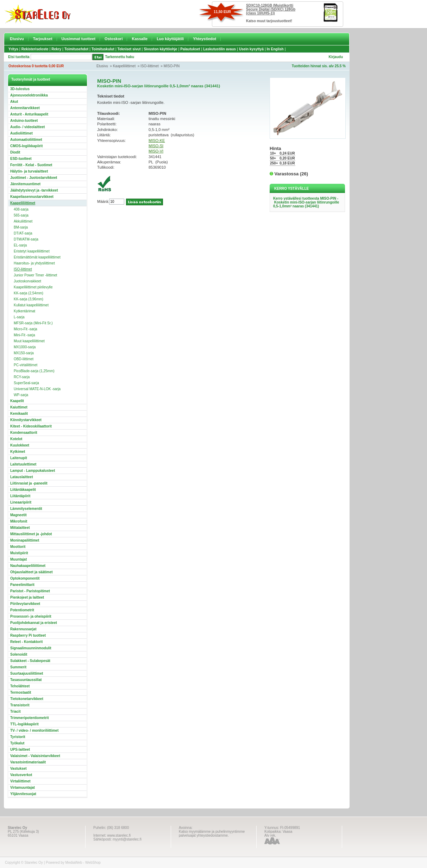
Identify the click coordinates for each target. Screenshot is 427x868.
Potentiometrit (22, 610)
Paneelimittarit (22, 585)
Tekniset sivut (129, 49)
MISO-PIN (172, 66)
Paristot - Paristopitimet (30, 591)
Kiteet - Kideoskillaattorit (31, 426)
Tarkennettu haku (120, 57)
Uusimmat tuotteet (79, 39)
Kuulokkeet (20, 445)
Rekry (56, 49)
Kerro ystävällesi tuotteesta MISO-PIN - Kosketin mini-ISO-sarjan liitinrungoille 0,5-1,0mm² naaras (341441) (306, 202)
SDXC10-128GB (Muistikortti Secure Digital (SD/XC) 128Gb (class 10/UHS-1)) (271, 9)
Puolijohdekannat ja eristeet (34, 623)
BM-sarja (21, 227)
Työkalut (17, 743)
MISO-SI (156, 146)
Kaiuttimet (19, 407)
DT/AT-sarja (23, 233)
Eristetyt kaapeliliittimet (32, 251)
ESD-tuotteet (21, 159)
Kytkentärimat (24, 311)
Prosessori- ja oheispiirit (31, 616)
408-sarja (21, 209)
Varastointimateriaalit (28, 762)
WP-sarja (21, 395)
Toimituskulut (103, 49)
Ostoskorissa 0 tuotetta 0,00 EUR (36, 66)
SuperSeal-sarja (26, 383)
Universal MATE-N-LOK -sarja (37, 389)
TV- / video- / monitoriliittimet (34, 730)
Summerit (18, 667)
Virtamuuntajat (23, 788)
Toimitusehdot (76, 49)
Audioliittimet (21, 133)
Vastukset (18, 769)
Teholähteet (20, 686)
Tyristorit (18, 737)
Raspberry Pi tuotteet (28, 635)
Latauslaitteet (21, 477)
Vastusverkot (21, 775)
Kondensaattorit (24, 433)
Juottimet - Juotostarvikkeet (34, 178)
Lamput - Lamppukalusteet (33, 471)
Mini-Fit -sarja (24, 335)
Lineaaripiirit (21, 502)
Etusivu (17, 39)
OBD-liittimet (24, 359)
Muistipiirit (19, 553)
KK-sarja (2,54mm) (29, 293)
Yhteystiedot (205, 39)
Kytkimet (18, 452)
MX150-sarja (24, 353)
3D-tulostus (20, 89)
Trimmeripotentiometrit (29, 718)
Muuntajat (18, 559)
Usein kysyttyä (251, 49)
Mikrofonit (19, 521)
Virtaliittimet (20, 781)
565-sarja (21, 215)
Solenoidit (19, 654)
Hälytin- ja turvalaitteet (29, 171)
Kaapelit (17, 401)
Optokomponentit (25, 578)
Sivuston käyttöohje (160, 49)
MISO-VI (156, 151)
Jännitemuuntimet (25, 184)
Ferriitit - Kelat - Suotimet (31, 165)
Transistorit (20, 705)
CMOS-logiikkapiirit (26, 146)
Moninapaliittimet (25, 540)
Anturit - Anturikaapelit (29, 114)
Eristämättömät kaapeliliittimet (37, 257)
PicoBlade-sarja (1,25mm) (34, 371)
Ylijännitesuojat (23, 794)
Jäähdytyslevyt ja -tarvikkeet (34, 190)
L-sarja (19, 317)
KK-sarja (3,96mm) (29, 299)
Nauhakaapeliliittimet (28, 566)
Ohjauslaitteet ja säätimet (32, 572)
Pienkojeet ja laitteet (27, 597)
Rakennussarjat (23, 629)
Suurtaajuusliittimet (27, 673)
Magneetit (18, 515)
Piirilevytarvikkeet (25, 604)
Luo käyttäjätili (170, 39)
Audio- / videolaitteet (27, 127)
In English (275, 49)
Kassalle (140, 39)
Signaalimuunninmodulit (31, 648)
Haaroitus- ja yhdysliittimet (34, 263)
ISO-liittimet (150, 66)
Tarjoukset (43, 39)
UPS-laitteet (20, 750)
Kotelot (16, 439)
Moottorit (18, 547)
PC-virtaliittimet (26, 365)
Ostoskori (114, 39)
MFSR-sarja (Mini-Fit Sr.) (33, 323)
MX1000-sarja (25, 347)
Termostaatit (21, 692)
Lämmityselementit (26, 509)
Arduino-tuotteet (24, 121)
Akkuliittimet (23, 221)
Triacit (15, 711)
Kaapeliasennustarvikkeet (32, 197)
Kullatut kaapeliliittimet (31, 305)
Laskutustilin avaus (219, 49)
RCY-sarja (22, 377)
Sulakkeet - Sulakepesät (30, 661)
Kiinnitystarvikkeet (26, 420)
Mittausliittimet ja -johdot (31, 534)
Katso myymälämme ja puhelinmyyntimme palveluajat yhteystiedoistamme (212, 833)
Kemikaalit (19, 414)
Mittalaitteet (20, 528)
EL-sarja (20, 245)
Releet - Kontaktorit (26, 642)
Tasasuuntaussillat (26, 680)
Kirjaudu (336, 57)
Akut (14, 102)
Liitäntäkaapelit (23, 490)
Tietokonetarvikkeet (27, 699)
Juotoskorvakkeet (27, 281)
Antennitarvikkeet (25, 108)
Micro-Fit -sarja (26, 329)
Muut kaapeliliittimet (29, 341)
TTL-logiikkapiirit (24, 724)
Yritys (13, 49)
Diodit (15, 152)
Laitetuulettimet (23, 464)
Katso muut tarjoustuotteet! (269, 21)
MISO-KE (157, 140)
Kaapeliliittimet (124, 66)
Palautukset (190, 49)
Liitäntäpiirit (20, 496)
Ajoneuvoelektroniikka (29, 95)
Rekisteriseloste (35, 49)
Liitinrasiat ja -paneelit (29, 483)
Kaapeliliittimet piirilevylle (33, 287)
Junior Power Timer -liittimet (35, 275)
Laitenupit (19, 458)
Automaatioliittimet (26, 140)
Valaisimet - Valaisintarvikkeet (35, 756)
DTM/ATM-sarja (26, 239)
